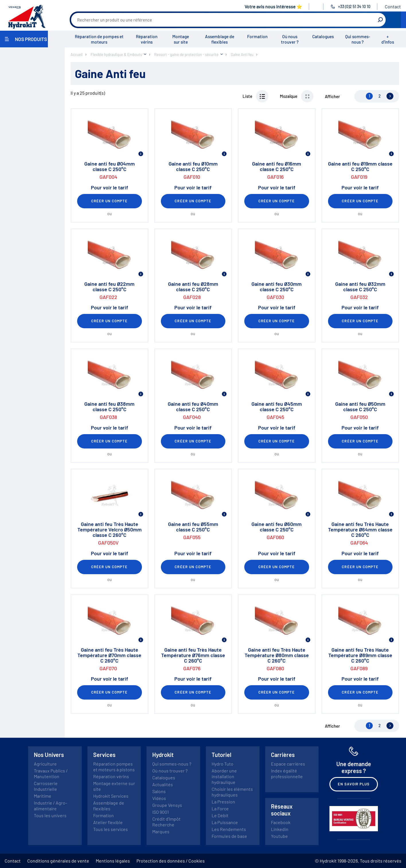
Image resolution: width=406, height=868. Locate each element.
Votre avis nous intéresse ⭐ (273, 6)
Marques (161, 831)
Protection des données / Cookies (171, 861)
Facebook (281, 822)
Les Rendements (229, 829)
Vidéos (159, 798)
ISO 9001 (161, 812)
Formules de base (229, 836)
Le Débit (220, 815)
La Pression (223, 802)
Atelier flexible (108, 822)
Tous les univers (50, 815)
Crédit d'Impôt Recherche (166, 822)
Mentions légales (113, 861)
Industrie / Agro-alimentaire (50, 806)
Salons (159, 791)
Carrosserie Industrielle (46, 786)
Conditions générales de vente (58, 861)
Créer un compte (110, 201)
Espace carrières (288, 764)
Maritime (43, 796)
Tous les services (111, 829)
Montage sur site (181, 39)
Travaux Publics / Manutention (51, 773)
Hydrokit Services (111, 796)
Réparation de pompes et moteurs (99, 39)
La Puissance (225, 822)
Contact (393, 6)
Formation (257, 36)
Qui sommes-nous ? (358, 39)
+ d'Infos (388, 39)
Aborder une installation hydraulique (224, 776)
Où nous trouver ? (290, 39)
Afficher (332, 96)
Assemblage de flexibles (220, 39)
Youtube (279, 836)
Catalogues (323, 36)
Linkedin (280, 829)
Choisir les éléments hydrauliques (232, 792)
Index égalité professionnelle (287, 773)
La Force (220, 808)
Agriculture (45, 764)
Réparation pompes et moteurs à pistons (114, 767)
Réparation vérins (147, 39)
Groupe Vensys (167, 805)
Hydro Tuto (222, 764)
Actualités (163, 784)
